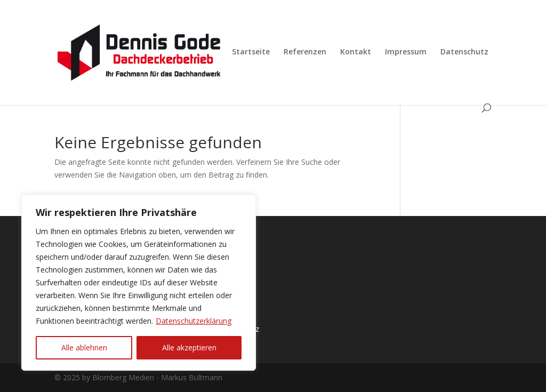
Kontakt (356, 52)
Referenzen (305, 52)
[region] (139, 283)
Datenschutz (464, 52)
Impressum (406, 52)
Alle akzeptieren (189, 347)
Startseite (251, 52)
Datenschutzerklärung (194, 321)
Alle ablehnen (84, 347)
